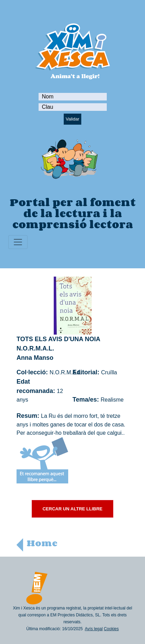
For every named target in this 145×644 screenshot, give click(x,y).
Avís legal (94, 629)
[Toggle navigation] (18, 242)
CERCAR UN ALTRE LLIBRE (72, 509)
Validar (73, 119)
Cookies (111, 629)
